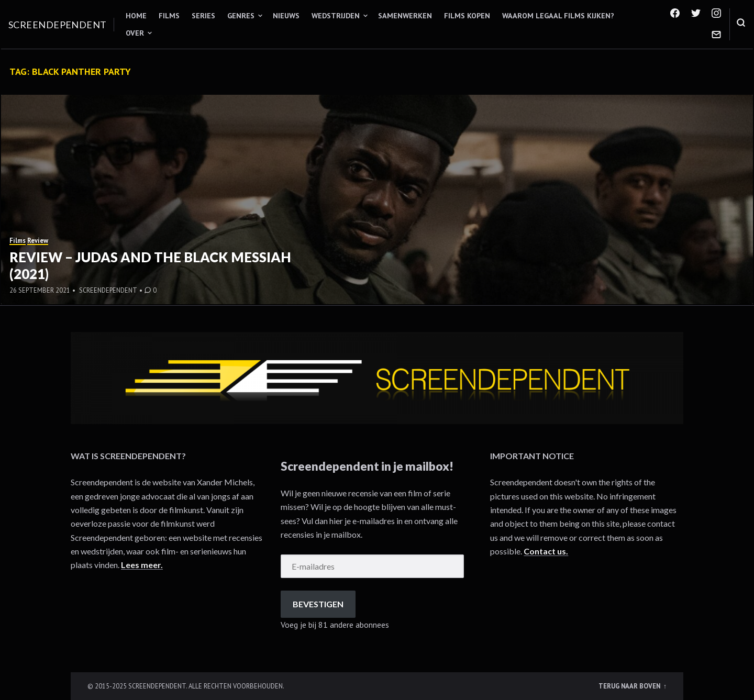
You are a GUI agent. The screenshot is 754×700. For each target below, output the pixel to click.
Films (169, 16)
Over (135, 33)
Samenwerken (405, 16)
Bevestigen (318, 604)
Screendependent (58, 25)
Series (203, 16)
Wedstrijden (336, 16)
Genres (241, 16)
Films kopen (467, 16)
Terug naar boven (630, 686)
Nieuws (286, 16)
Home (136, 16)
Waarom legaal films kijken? (558, 16)
